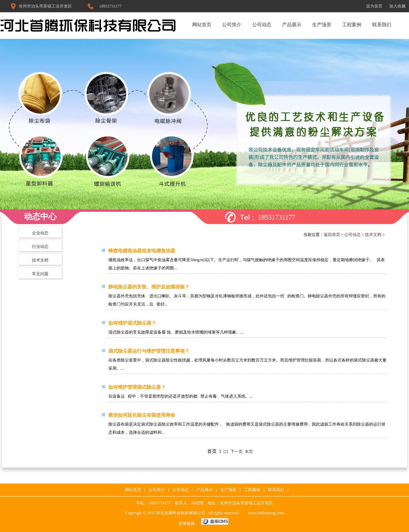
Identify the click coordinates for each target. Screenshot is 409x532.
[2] (226, 452)
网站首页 (202, 25)
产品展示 (292, 25)
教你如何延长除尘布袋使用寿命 (142, 415)
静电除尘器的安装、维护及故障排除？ (149, 287)
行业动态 (40, 247)
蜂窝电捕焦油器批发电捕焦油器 (142, 251)
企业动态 (40, 233)
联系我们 (382, 25)
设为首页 (374, 6)
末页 (249, 452)
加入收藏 (397, 6)
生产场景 (322, 25)
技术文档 (40, 260)
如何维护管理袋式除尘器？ (137, 387)
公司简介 (232, 25)
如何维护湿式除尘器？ (132, 323)
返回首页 (332, 235)
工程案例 (352, 25)
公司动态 (262, 25)
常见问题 (40, 274)
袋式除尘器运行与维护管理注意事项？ (149, 351)
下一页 (237, 452)
